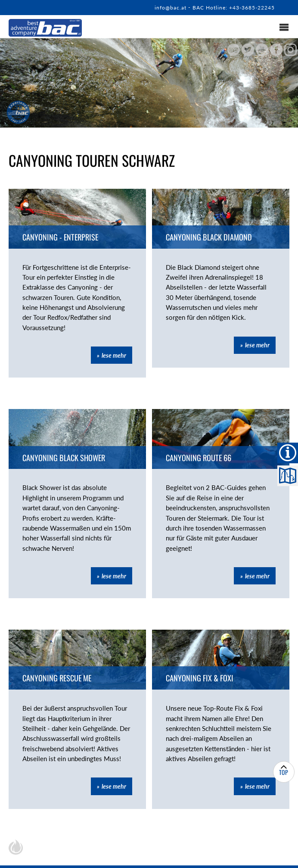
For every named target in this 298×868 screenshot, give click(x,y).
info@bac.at (162, 7)
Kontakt (124, 856)
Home (90, 856)
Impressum (201, 856)
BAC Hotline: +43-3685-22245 (230, 7)
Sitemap (161, 856)
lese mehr (114, 344)
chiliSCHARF (16, 822)
